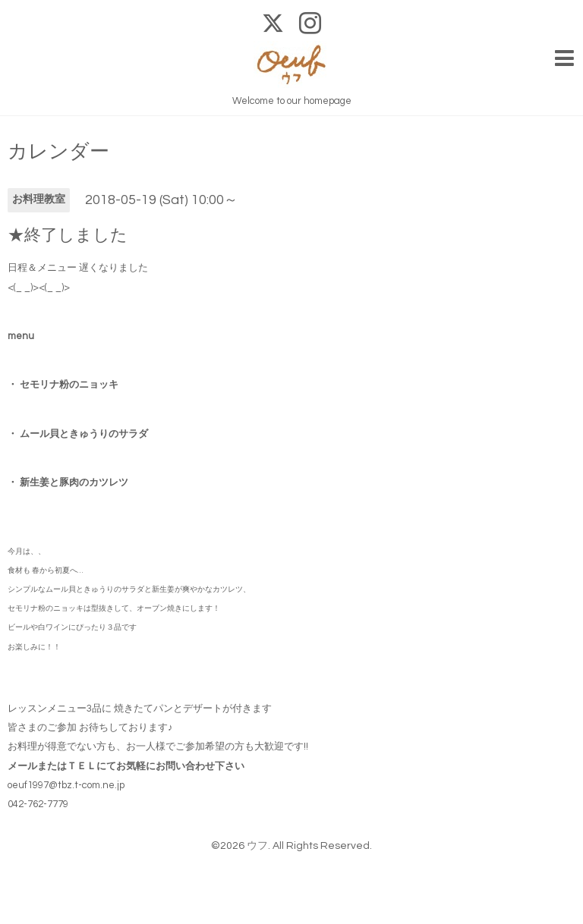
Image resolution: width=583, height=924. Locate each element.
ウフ (257, 846)
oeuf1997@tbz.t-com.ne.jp (66, 785)
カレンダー (58, 152)
